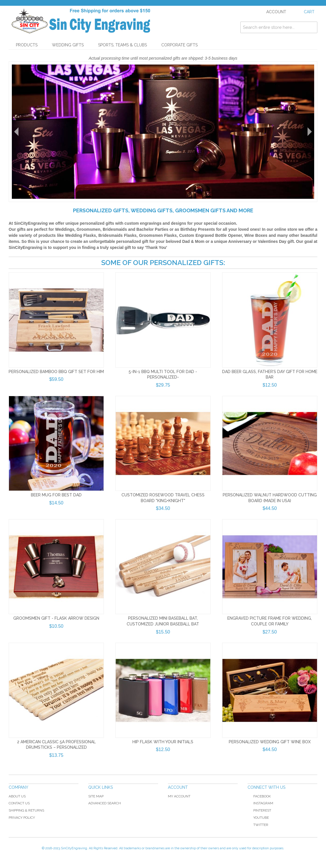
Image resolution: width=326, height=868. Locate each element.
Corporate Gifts (179, 45)
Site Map (96, 796)
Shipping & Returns (26, 810)
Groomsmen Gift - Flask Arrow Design (56, 618)
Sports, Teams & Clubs (122, 45)
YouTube (258, 818)
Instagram (263, 803)
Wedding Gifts (68, 45)
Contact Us (19, 803)
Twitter (258, 825)
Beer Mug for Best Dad (56, 495)
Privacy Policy (22, 818)
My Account (179, 796)
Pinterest (259, 810)
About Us (17, 796)
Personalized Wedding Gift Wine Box (270, 742)
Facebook (259, 796)
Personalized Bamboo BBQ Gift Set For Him (56, 372)
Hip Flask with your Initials (163, 742)
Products (27, 45)
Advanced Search (105, 803)
